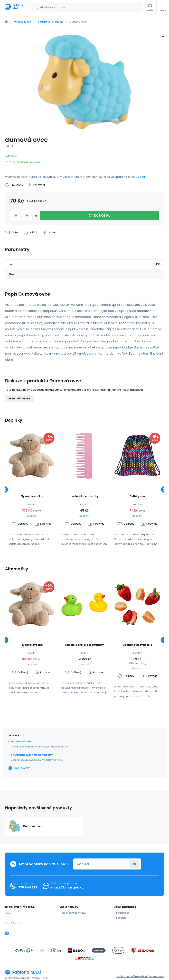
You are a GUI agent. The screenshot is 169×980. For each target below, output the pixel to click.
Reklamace (123, 913)
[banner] (16, 7)
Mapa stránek (40, 978)
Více (139, 177)
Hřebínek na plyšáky (84, 496)
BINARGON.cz (156, 976)
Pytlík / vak (137, 496)
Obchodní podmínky (74, 913)
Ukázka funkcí (23, 22)
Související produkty (51, 22)
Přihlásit (134, 864)
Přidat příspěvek (19, 398)
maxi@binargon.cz (67, 887)
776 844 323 (28, 887)
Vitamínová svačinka (137, 645)
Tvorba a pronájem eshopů (132, 976)
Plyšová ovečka (32, 496)
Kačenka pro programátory (84, 645)
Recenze (121, 918)
